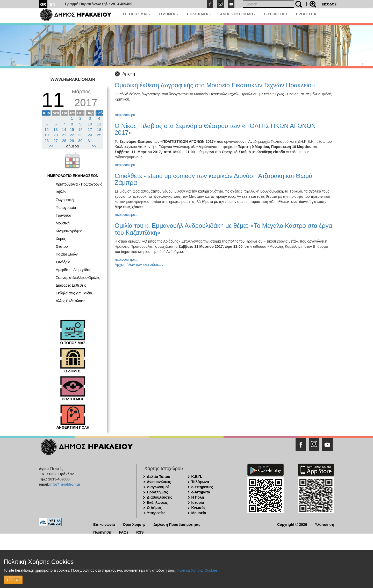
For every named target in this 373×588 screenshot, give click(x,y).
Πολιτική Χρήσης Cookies (197, 570)
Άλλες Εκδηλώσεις (70, 301)
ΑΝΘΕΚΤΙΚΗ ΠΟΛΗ (238, 14)
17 (90, 129)
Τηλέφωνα (200, 482)
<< (51, 146)
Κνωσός (199, 508)
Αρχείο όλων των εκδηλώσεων (139, 265)
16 (80, 129)
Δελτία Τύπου (159, 477)
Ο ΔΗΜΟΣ (169, 14)
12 (47, 129)
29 (72, 141)
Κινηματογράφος (69, 231)
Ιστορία (198, 502)
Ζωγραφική (65, 200)
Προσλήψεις (157, 492)
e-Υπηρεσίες (202, 487)
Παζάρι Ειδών (67, 254)
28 (64, 141)
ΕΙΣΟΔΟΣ (329, 4)
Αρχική (129, 74)
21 (64, 135)
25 (99, 135)
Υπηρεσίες (156, 513)
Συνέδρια (63, 262)
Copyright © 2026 (292, 524)
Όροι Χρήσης (134, 524)
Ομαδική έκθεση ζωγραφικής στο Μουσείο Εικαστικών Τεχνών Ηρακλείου (215, 85)
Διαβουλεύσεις (160, 497)
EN (53, 4)
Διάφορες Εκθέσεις (71, 285)
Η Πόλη (198, 497)
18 (99, 129)
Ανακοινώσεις (159, 482)
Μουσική (63, 223)
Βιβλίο (61, 192)
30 (80, 141)
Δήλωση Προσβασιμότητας (177, 524)
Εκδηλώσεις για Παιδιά (74, 293)
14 (64, 129)
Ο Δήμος (154, 508)
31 (90, 141)
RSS (140, 532)
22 (72, 135)
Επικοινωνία (104, 524)
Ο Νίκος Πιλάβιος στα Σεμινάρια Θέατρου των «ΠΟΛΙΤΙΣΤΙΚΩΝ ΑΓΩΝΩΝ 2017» (215, 129)
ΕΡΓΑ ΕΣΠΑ (306, 14)
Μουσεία (199, 513)
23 (80, 135)
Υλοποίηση (324, 524)
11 (99, 124)
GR (43, 4)
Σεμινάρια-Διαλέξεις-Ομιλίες (78, 278)
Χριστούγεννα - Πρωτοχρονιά (79, 184)
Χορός (61, 239)
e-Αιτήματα (201, 492)
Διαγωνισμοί (158, 487)
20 (56, 135)
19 (47, 135)
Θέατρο (62, 246)
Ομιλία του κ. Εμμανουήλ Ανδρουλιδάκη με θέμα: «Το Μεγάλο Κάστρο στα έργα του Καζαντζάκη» (224, 229)
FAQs (124, 532)
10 (90, 124)
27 (56, 141)
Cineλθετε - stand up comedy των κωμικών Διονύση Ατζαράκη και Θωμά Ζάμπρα (214, 179)
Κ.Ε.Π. (197, 477)
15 (72, 129)
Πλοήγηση (102, 532)
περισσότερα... (127, 115)
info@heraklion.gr (65, 484)
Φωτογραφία (66, 208)
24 (90, 135)
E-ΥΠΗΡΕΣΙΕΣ (276, 14)
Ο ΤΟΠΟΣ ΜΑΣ (137, 14)
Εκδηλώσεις (157, 502)
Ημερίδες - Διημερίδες (73, 270)
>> (94, 146)
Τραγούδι (63, 215)
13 (56, 129)
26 (47, 141)
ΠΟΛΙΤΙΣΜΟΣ (199, 14)
